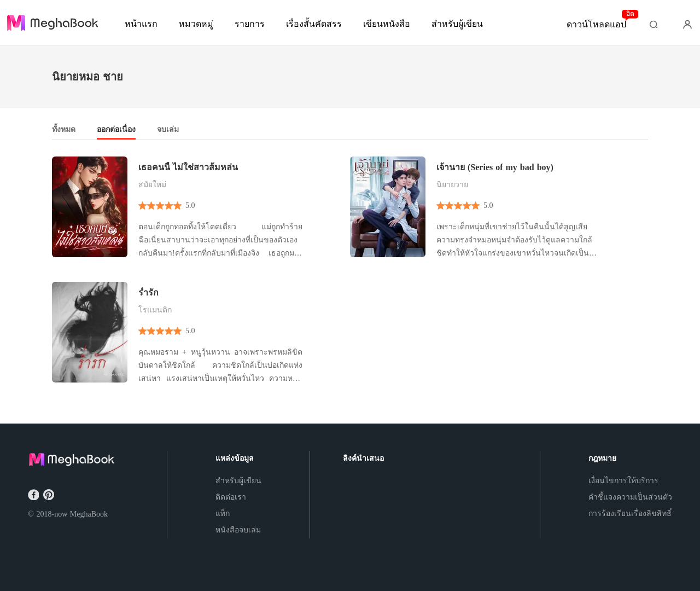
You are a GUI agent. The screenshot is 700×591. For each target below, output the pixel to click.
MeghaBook (89, 514)
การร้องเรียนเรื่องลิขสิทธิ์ (630, 514)
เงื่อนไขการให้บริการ (623, 481)
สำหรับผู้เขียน (238, 481)
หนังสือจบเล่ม (238, 530)
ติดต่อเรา (231, 497)
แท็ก (223, 514)
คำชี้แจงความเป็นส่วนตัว (630, 497)
